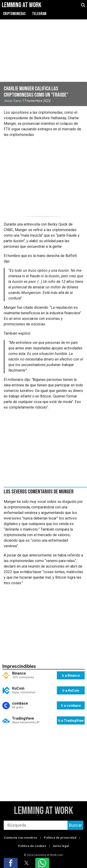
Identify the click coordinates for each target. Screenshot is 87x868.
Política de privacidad (60, 838)
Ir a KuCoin (71, 691)
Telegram (39, 14)
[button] (11, 863)
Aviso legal (61, 846)
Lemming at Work (43, 811)
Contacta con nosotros (21, 838)
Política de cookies (32, 846)
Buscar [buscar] (75, 825)
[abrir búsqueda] (83, 5)
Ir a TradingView (71, 721)
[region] (43, 176)
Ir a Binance (71, 675)
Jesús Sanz (12, 101)
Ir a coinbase (71, 706)
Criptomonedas (14, 14)
